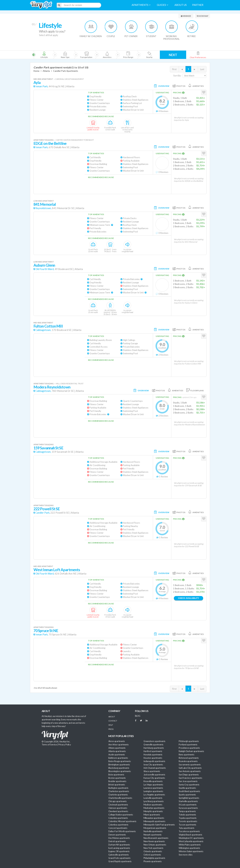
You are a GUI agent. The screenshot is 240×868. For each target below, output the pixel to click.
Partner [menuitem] (198, 5)
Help (111, 725)
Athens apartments (117, 748)
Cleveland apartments (118, 811)
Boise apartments (116, 775)
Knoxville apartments (153, 781)
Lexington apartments (153, 791)
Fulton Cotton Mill (48, 326)
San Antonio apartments (190, 771)
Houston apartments (153, 758)
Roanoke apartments (188, 761)
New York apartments (153, 848)
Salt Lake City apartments (190, 768)
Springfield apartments (189, 798)
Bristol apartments (117, 785)
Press (111, 729)
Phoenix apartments (152, 861)
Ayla (37, 83)
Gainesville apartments (118, 855)
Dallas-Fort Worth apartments (122, 831)
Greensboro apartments (154, 741)
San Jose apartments (188, 781)
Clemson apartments (118, 808)
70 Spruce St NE (46, 631)
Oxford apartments (152, 855)
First (174, 69)
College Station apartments (121, 815)
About (112, 717)
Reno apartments (186, 755)
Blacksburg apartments (119, 768)
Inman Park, (42, 86)
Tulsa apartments (186, 828)
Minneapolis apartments (154, 821)
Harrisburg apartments (154, 748)
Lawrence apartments (153, 788)
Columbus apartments (118, 825)
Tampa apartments (187, 811)
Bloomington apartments (119, 771)
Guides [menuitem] (162, 5)
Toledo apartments (187, 815)
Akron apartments (116, 741)
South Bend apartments (189, 791)
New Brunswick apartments (156, 838)
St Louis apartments (188, 805)
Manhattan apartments (154, 808)
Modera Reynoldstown (52, 387)
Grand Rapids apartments (120, 861)
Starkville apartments (188, 801)
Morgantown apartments (155, 828)
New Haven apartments (154, 841)
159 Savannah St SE (48, 448)
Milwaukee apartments (154, 818)
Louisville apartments (153, 798)
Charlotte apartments (118, 795)
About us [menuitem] (181, 5)
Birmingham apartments (119, 765)
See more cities (185, 855)
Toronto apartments (188, 821)
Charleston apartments (119, 791)
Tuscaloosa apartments (189, 831)
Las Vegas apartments (153, 785)
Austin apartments (117, 755)
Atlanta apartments (117, 751)
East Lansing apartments (119, 848)
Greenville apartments (153, 745)
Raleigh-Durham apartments (191, 751)
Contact (113, 721)
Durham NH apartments (119, 845)
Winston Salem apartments (191, 851)
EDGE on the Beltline (50, 143)
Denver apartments (117, 835)
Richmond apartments (189, 758)
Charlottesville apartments (120, 798)
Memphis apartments (153, 811)
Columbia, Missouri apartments (122, 821)
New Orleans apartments (155, 845)
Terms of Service (49, 745)
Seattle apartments (187, 788)
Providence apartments (189, 748)
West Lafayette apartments (191, 841)
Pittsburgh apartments (189, 741)
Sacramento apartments (190, 765)
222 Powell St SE (47, 509)
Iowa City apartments (153, 765)
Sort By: (177, 76)
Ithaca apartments (152, 771)
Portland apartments (188, 745)
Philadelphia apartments (154, 858)
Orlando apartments (153, 851)
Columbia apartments (118, 818)
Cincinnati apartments (118, 805)
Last (202, 69)
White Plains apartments (190, 845)
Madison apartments (153, 805)
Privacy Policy (65, 745)
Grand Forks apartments (119, 858)
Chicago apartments (117, 801)
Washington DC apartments (191, 838)
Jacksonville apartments (154, 775)
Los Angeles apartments (154, 795)
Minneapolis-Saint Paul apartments (159, 825)
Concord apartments (118, 828)
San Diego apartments (189, 775)
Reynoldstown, (43, 208)
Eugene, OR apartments (119, 851)
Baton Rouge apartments (119, 761)
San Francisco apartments (190, 778)
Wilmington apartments (189, 848)
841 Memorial (45, 204)
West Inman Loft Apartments (57, 570)
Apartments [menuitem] (141, 5)
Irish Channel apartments (155, 768)
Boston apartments (117, 778)
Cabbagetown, (43, 330)
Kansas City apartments (154, 778)
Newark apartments (152, 835)
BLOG (138, 716)
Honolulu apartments (153, 755)
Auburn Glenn (44, 265)
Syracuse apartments (188, 808)
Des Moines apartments (119, 838)
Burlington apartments (118, 788)
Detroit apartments (117, 841)
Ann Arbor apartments (118, 745)
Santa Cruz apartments (189, 785)
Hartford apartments (153, 751)
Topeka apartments (188, 818)
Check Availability (188, 598)
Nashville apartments (153, 831)
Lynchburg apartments (153, 801)
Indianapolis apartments (154, 761)
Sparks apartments (187, 795)
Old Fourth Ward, (45, 269)
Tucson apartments (187, 825)
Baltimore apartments (118, 758)
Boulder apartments (117, 781)
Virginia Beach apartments (190, 835)
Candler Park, (43, 513)
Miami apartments (152, 815)
